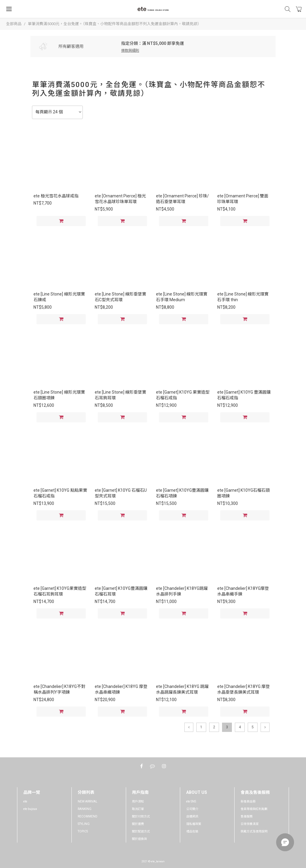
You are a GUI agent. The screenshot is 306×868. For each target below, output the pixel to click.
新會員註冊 (248, 801)
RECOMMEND (88, 816)
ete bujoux (30, 809)
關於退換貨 (140, 839)
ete (25, 801)
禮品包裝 (192, 831)
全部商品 (14, 24)
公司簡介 (192, 809)
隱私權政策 (194, 824)
